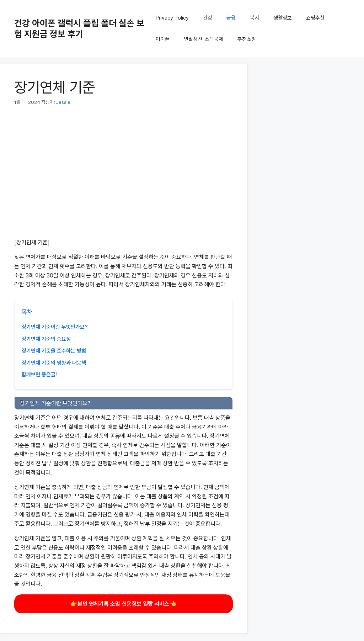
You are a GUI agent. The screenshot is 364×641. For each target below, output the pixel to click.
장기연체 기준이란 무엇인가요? (55, 327)
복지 (255, 18)
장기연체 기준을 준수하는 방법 (54, 351)
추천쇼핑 (247, 39)
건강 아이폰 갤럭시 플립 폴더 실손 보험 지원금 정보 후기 (79, 28)
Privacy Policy (172, 18)
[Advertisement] (124, 176)
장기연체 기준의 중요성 (46, 339)
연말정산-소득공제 (204, 39)
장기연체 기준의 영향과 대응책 (54, 363)
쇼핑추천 (315, 18)
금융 (231, 18)
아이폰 (163, 39)
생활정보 (283, 18)
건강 (208, 18)
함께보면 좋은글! (39, 375)
